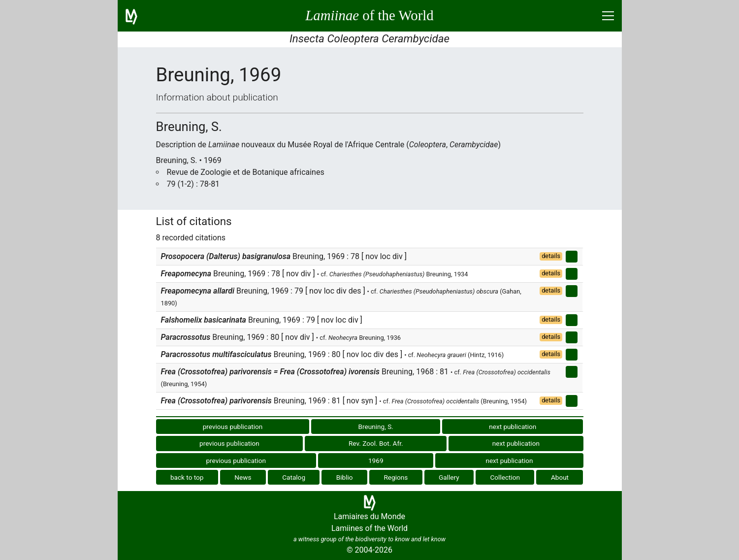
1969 (376, 461)
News (243, 477)
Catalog (294, 477)
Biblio (345, 477)
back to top (187, 477)
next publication (513, 427)
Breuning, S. (376, 427)
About (560, 477)
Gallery (449, 477)
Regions (396, 477)
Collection (505, 477)
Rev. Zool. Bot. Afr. (376, 443)
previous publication (233, 427)
